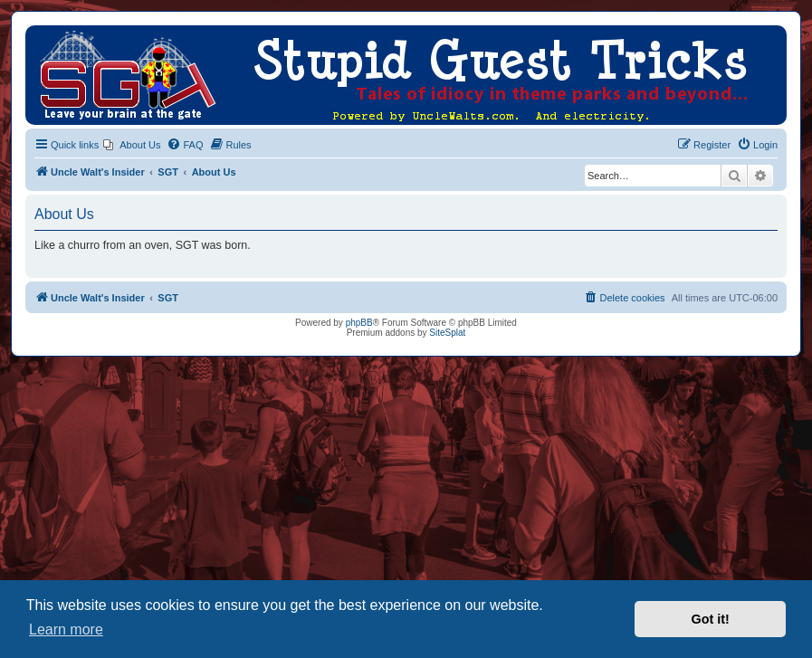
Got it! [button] (711, 619)
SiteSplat (447, 333)
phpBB (359, 323)
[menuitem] (132, 145)
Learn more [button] (66, 629)
